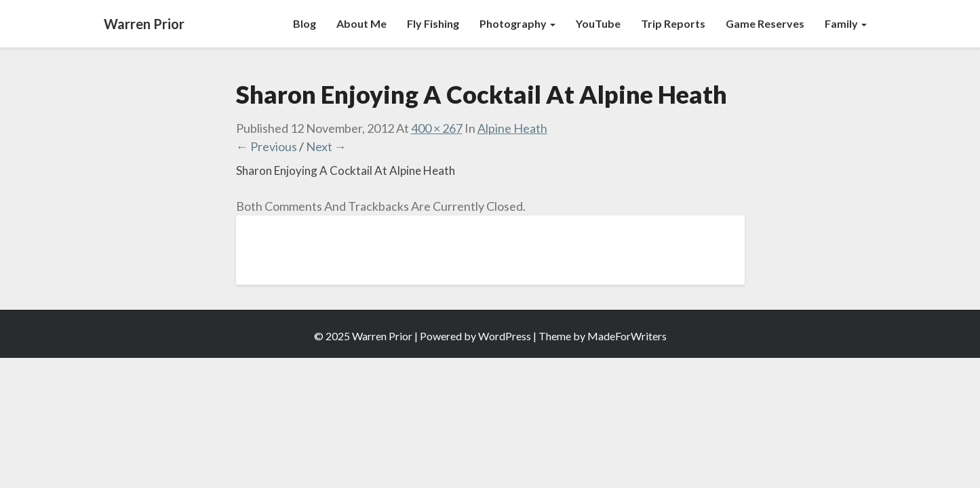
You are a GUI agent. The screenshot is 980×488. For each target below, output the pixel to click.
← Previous (267, 146)
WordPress (505, 336)
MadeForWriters (627, 336)
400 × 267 (437, 128)
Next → (326, 146)
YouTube (598, 23)
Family (846, 23)
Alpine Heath (512, 128)
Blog (305, 23)
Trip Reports (673, 23)
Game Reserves (765, 23)
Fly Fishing (433, 23)
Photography (517, 23)
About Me (361, 23)
